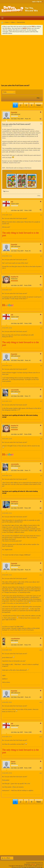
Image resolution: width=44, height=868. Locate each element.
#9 (41, 476)
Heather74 (15, 277)
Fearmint (14, 112)
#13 (41, 702)
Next (39, 105)
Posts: (27, 119)
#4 (41, 290)
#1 (41, 124)
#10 (41, 513)
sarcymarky (15, 390)
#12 (41, 650)
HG (12, 202)
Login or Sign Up (37, 1)
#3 (41, 256)
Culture (13, 22)
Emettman (15, 502)
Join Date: (14, 119)
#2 (41, 215)
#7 (41, 401)
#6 (41, 366)
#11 (41, 575)
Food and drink (21, 22)
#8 (41, 439)
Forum (7, 22)
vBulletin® (33, 864)
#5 (41, 328)
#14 (41, 737)
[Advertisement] (22, 58)
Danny (13, 762)
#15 (41, 773)
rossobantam (15, 639)
